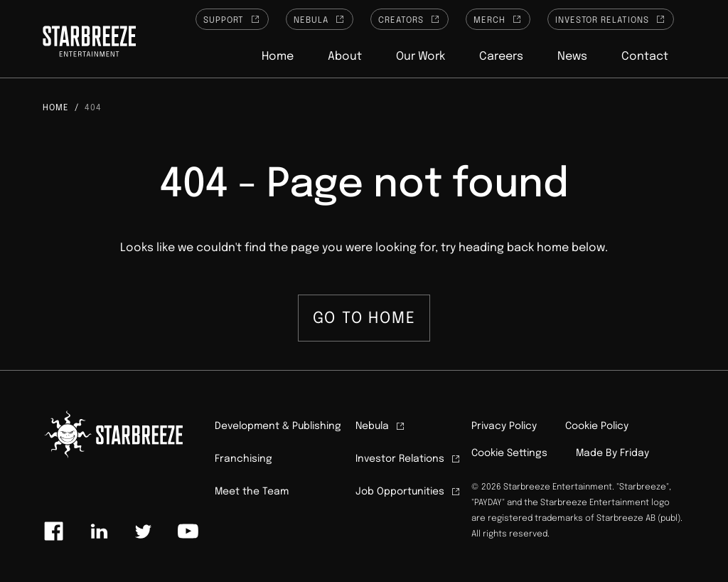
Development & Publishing (278, 426)
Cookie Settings (509, 453)
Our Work (421, 57)
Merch (498, 19)
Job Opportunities (408, 492)
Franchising (243, 459)
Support (232, 19)
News (572, 57)
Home (278, 57)
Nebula (320, 19)
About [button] (345, 57)
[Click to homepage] (89, 43)
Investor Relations (611, 19)
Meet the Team (252, 492)
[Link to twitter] (143, 531)
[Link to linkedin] (99, 531)
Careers (501, 57)
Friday (635, 453)
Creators (409, 19)
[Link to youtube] (188, 531)
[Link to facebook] (54, 531)
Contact (645, 57)
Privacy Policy (504, 426)
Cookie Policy (597, 426)
